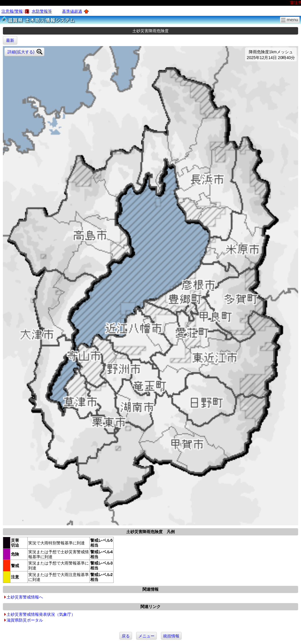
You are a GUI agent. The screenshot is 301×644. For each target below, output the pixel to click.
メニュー (146, 636)
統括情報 (171, 636)
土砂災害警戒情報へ (25, 597)
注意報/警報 (12, 11)
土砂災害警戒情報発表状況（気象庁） (41, 614)
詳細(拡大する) (21, 52)
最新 (10, 40)
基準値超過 (72, 11)
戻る (126, 636)
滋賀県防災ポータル (25, 620)
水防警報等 (42, 11)
